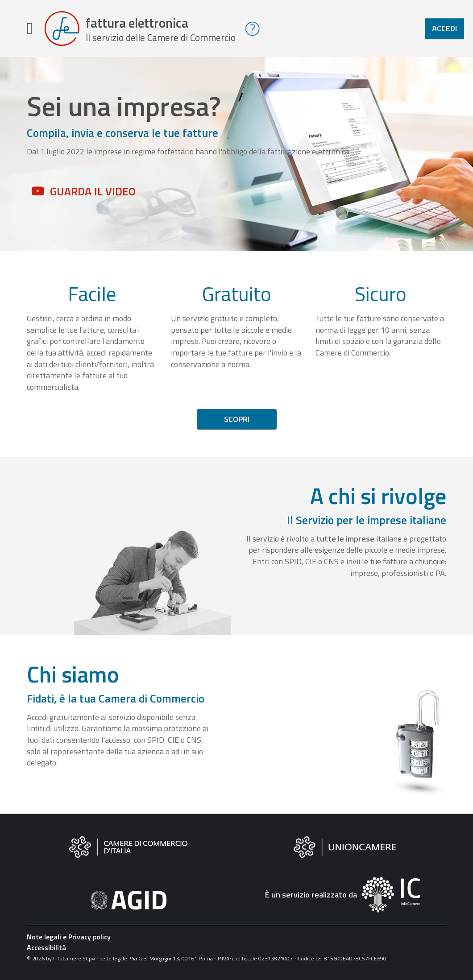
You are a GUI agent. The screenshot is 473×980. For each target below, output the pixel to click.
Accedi (444, 28)
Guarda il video (93, 191)
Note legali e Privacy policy (69, 937)
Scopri (237, 419)
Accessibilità (46, 947)
